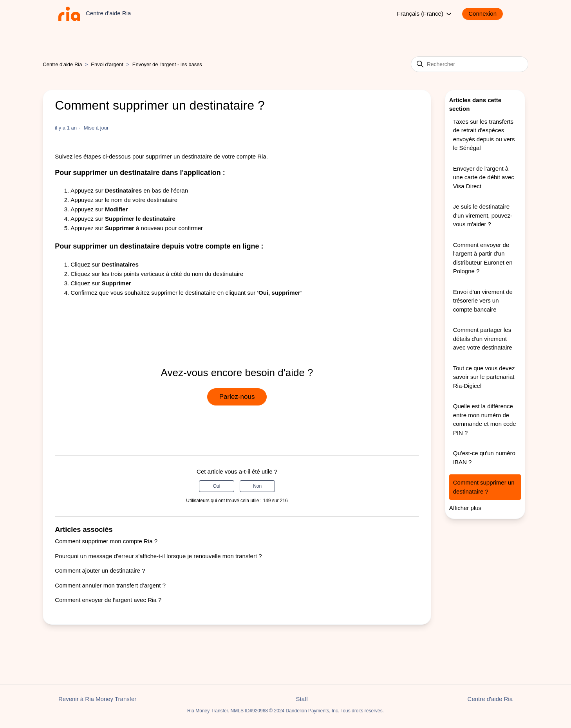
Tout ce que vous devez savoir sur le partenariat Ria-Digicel (484, 377)
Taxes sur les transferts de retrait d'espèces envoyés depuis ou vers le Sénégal (484, 135)
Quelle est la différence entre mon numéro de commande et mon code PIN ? (485, 419)
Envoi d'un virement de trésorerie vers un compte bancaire (483, 301)
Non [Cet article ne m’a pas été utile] (257, 486)
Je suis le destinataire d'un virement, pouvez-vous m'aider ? (483, 215)
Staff (302, 699)
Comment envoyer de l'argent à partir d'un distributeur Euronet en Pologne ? (483, 258)
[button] (486, 14)
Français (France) (425, 14)
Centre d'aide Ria (62, 64)
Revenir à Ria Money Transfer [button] (97, 699)
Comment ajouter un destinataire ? (100, 570)
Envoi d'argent (107, 64)
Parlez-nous (237, 397)
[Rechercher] (470, 64)
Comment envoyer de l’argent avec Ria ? (108, 600)
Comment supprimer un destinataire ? (484, 487)
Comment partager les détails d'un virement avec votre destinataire (483, 339)
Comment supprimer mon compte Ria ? (106, 541)
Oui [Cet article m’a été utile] (217, 486)
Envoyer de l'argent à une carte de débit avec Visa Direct (484, 177)
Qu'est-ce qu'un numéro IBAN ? (484, 458)
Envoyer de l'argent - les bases (167, 64)
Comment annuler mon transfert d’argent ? (110, 585)
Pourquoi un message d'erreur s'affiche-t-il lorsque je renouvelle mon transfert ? (158, 556)
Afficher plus (465, 508)
